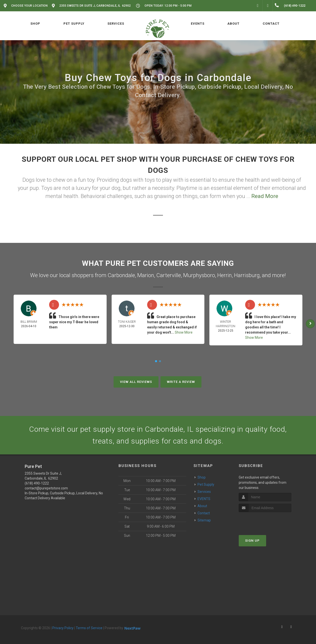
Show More (184, 332)
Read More (265, 196)
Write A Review (181, 382)
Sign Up (252, 541)
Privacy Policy (63, 628)
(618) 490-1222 (37, 483)
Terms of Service (89, 628)
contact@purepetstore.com (46, 488)
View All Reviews (136, 382)
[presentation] (265, 521)
